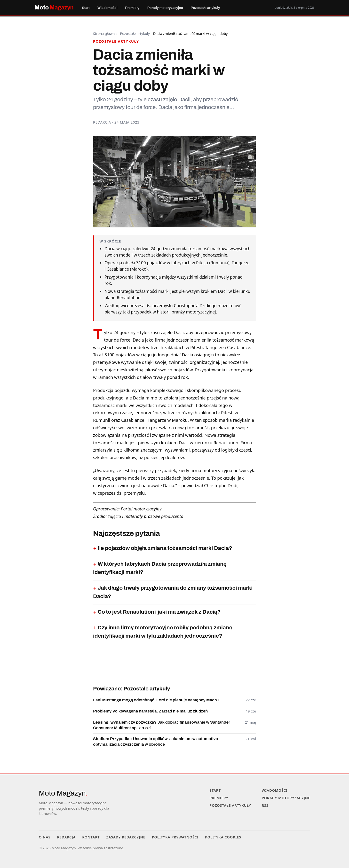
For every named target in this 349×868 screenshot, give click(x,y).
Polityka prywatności (175, 837)
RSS (265, 805)
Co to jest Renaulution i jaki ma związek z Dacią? (159, 612)
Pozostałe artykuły (192, 8)
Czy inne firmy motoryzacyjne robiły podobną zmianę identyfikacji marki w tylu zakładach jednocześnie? (163, 632)
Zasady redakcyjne (126, 837)
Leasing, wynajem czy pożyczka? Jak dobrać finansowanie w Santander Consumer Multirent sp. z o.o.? (162, 725)
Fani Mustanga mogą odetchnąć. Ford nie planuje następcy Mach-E (157, 700)
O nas (45, 837)
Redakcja (66, 837)
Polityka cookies (223, 837)
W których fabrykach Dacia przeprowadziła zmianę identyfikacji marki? (160, 568)
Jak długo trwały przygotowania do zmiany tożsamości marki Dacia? (173, 592)
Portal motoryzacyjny (141, 509)
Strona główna (105, 34)
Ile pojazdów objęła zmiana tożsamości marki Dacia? (165, 548)
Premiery (126, 8)
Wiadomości (103, 8)
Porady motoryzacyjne (155, 8)
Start (85, 8)
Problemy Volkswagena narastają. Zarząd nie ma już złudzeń (150, 711)
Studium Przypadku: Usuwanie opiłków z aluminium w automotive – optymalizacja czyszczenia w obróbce (157, 741)
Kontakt (91, 837)
